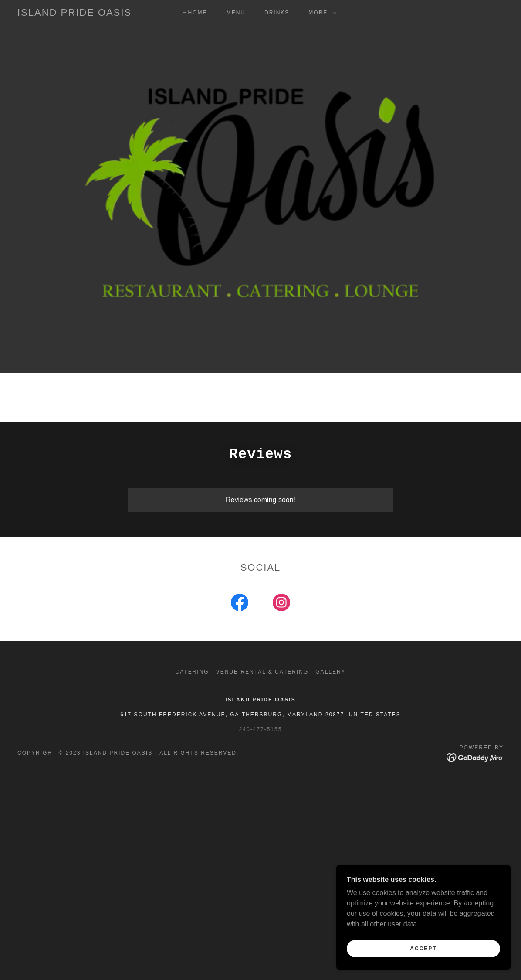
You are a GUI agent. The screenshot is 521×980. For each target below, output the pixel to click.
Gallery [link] (330, 672)
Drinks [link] (277, 13)
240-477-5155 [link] (261, 729)
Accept (423, 949)
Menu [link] (236, 13)
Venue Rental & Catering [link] (262, 672)
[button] (321, 13)
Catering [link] (192, 672)
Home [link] (198, 13)
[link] (74, 13)
